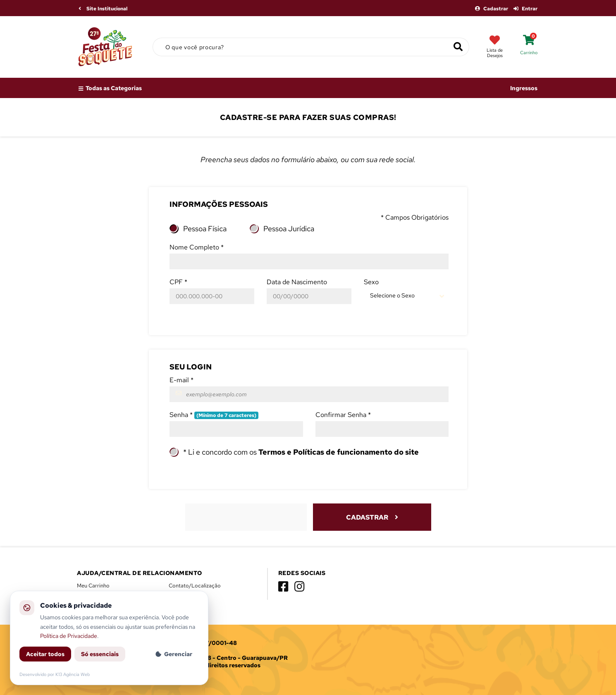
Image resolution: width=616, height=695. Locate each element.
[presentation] (247, 516)
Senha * (214, 415)
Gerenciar (174, 654)
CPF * (178, 282)
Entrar (525, 9)
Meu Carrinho (93, 586)
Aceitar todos (45, 654)
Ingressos (524, 88)
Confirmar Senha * (343, 415)
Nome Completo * (197, 247)
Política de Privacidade (69, 636)
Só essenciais (100, 654)
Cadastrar (492, 9)
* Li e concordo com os (301, 452)
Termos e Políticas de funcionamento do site (339, 452)
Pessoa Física (205, 229)
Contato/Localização (195, 586)
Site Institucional (103, 9)
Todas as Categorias (110, 88)
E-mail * (181, 380)
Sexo (371, 282)
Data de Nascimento (297, 282)
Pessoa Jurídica (289, 229)
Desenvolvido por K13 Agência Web (55, 674)
